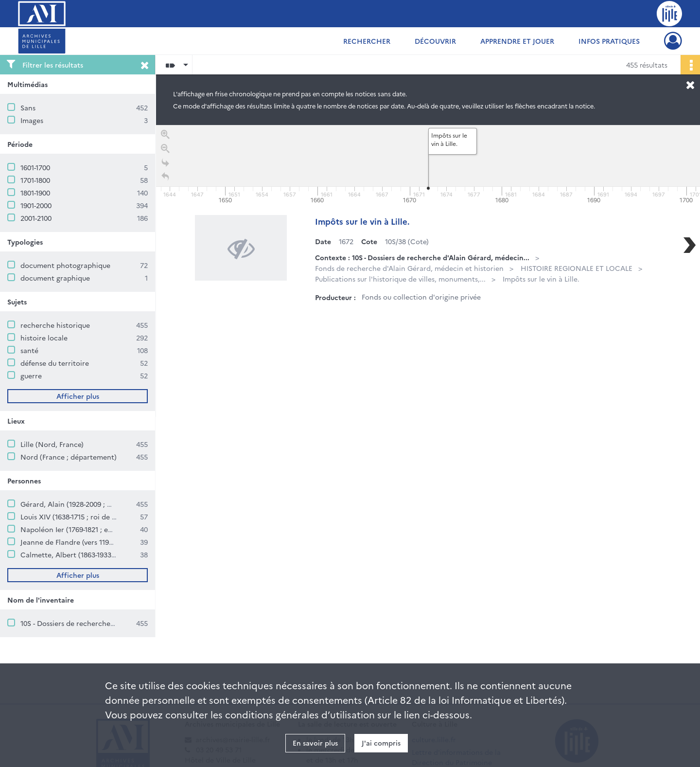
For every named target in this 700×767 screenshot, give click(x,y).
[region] (428, 271)
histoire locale (44, 338)
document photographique (65, 265)
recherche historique (55, 325)
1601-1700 (35, 167)
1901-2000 (36, 205)
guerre (31, 375)
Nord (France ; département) (69, 457)
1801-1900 (35, 193)
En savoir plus (315, 743)
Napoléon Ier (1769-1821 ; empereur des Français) (101, 529)
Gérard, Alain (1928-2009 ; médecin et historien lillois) (109, 504)
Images (32, 120)
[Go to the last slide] (165, 165)
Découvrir (435, 41)
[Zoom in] (165, 136)
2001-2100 (36, 218)
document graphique (55, 278)
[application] (428, 165)
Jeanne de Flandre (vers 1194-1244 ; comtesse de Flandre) (112, 542)
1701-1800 (35, 180)
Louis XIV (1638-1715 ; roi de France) (78, 517)
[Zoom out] (165, 151)
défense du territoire (55, 363)
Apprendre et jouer (517, 41)
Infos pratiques (609, 41)
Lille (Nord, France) (52, 444)
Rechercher (367, 41)
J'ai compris (381, 743)
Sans (28, 107)
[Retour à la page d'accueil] (165, 179)
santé (29, 350)
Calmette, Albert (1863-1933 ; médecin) (84, 554)
